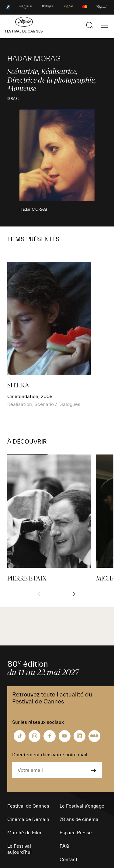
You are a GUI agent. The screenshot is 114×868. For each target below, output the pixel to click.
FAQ (64, 846)
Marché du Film (24, 833)
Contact (69, 859)
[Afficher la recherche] (90, 25)
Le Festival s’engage (82, 806)
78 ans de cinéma (79, 819)
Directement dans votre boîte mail (50, 755)
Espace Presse (76, 833)
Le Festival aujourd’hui (19, 849)
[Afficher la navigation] (104, 25)
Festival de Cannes (28, 806)
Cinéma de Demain (28, 819)
